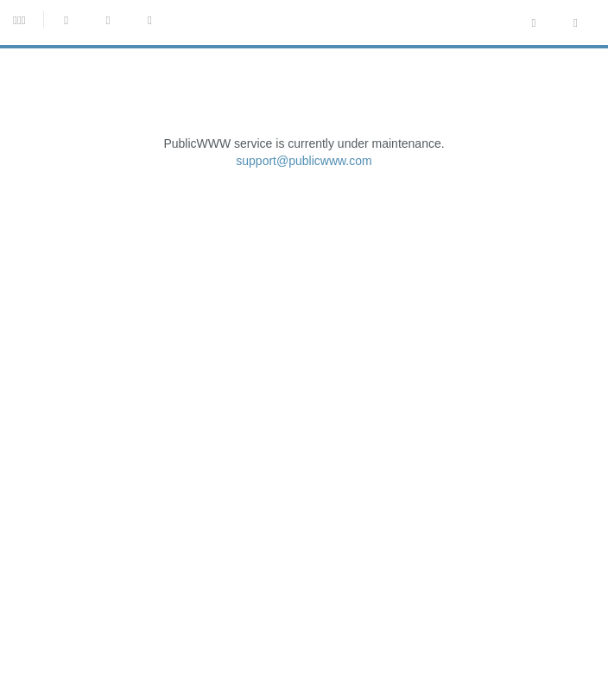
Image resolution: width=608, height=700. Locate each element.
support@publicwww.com (304, 161)
